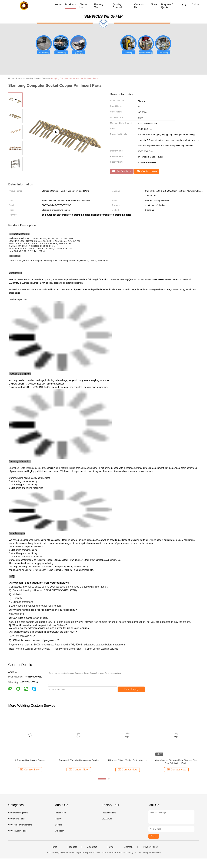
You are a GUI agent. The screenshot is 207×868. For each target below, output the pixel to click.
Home (58, 5)
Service (58, 825)
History (58, 819)
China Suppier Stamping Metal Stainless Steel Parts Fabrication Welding (176, 762)
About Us (83, 6)
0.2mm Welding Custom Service (30, 760)
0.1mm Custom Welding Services (102, 649)
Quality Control (117, 6)
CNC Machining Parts (18, 813)
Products (70, 5)
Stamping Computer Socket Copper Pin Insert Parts (74, 78)
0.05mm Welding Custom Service (33, 649)
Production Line (109, 813)
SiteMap (128, 847)
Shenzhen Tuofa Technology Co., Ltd (27, 468)
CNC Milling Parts (16, 819)
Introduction (60, 813)
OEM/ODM (107, 819)
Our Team (59, 831)
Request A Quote (167, 6)
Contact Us (139, 6)
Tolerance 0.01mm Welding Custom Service (79, 760)
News (154, 5)
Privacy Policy (150, 847)
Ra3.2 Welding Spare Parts (67, 649)
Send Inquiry (132, 689)
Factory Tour (99, 6)
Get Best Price (122, 171)
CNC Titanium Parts (17, 831)
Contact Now (147, 171)
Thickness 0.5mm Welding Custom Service (128, 760)
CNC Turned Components (20, 825)
